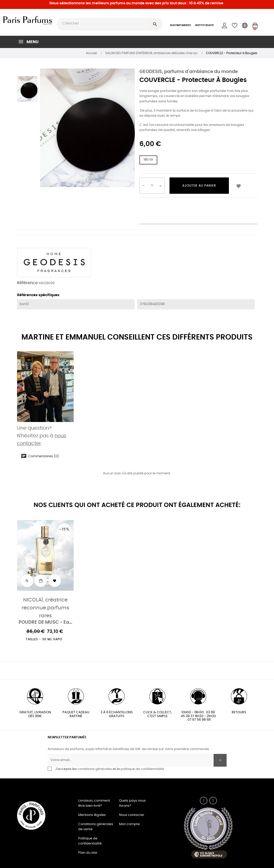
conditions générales (95, 769)
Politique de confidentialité (90, 841)
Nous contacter (132, 815)
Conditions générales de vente (96, 827)
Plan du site (88, 853)
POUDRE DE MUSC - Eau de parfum (45, 623)
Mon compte (129, 824)
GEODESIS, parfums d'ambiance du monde (189, 72)
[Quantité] (152, 186)
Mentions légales (92, 815)
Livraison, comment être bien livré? (94, 803)
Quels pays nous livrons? (132, 803)
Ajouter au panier (199, 186)
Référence (27, 283)
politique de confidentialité (142, 769)
